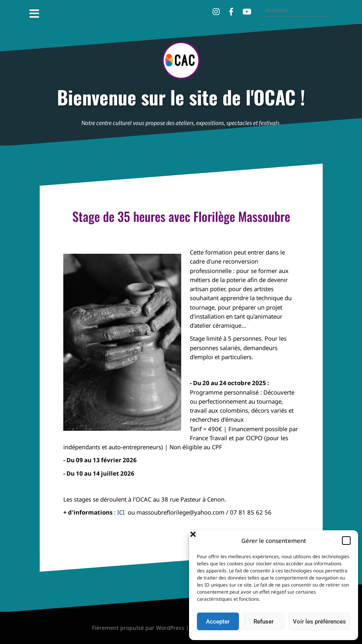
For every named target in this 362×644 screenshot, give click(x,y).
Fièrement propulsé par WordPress (138, 628)
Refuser (264, 622)
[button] (346, 541)
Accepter (218, 622)
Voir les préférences (319, 622)
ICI (122, 512)
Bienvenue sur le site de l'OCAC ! (181, 97)
